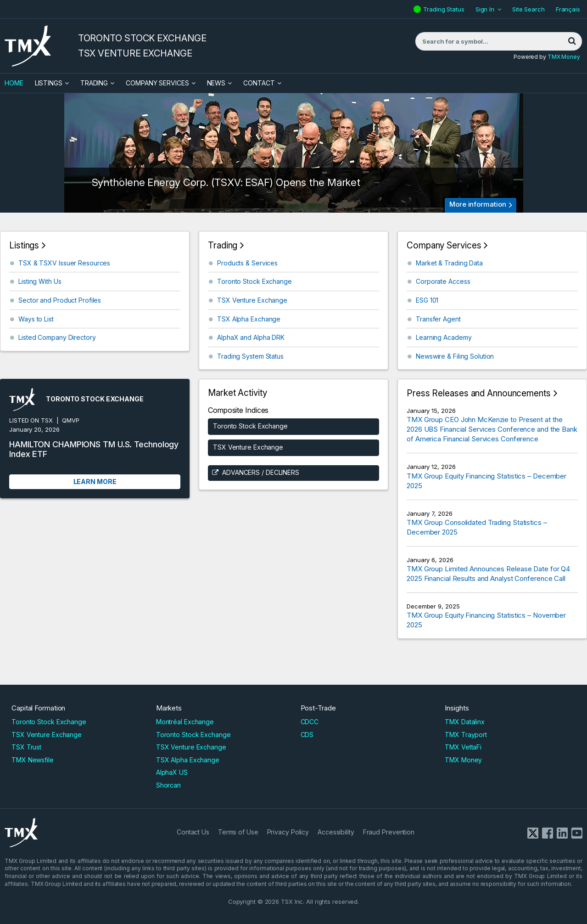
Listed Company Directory (57, 337)
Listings (49, 83)
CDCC (310, 722)
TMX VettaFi (463, 747)
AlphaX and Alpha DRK (251, 337)
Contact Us (193, 832)
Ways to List (36, 319)
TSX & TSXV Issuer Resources (64, 263)
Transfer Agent (438, 319)
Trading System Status (250, 356)
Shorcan (168, 785)
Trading (94, 83)
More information (478, 204)
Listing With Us (40, 281)
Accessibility (336, 832)
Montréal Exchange (185, 722)
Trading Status (445, 9)
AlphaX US (172, 772)
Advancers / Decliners (261, 472)
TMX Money (564, 57)
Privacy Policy (288, 832)
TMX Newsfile (33, 760)
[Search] (572, 41)
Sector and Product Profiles (60, 300)
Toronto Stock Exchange (254, 281)
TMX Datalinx (465, 722)
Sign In (485, 9)
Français (568, 9)
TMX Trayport (466, 735)
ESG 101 (427, 300)
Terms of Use (238, 832)
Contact (259, 83)
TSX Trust (26, 747)
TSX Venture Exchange (252, 300)
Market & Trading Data (449, 263)
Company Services (157, 83)
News (216, 83)
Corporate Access (443, 281)
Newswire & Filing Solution (455, 356)
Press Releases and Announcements (479, 393)
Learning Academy (444, 337)
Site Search (528, 9)
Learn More (95, 482)
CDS (307, 735)
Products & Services (247, 263)
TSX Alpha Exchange (249, 319)
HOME (14, 83)
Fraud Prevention (389, 832)
